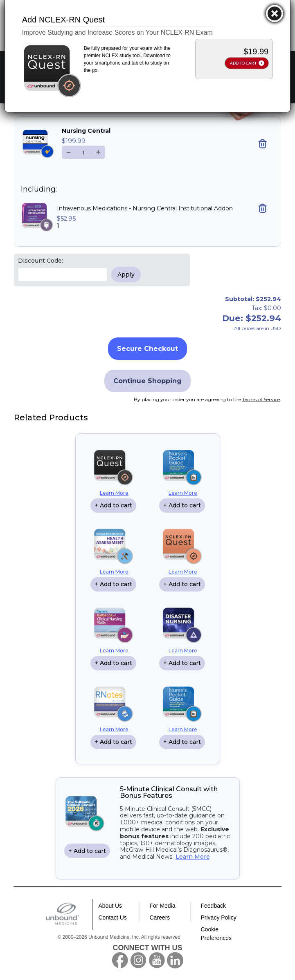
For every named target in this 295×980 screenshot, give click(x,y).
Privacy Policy (219, 917)
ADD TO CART (243, 63)
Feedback (213, 906)
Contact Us (113, 917)
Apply (126, 275)
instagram (138, 960)
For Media (163, 906)
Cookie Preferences (216, 934)
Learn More (114, 493)
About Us (110, 906)
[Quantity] (83, 152)
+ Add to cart (113, 505)
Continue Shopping (147, 381)
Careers (160, 917)
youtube (157, 960)
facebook (120, 960)
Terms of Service (261, 399)
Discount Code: (41, 261)
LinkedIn (175, 960)
